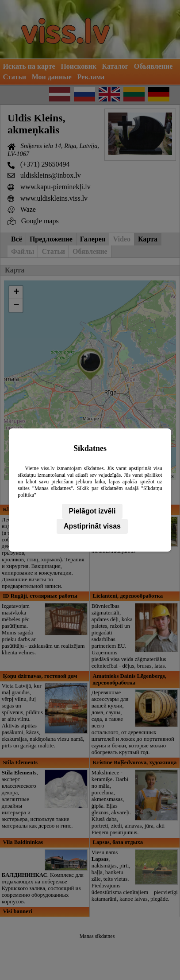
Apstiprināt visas (92, 526)
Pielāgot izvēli (92, 511)
